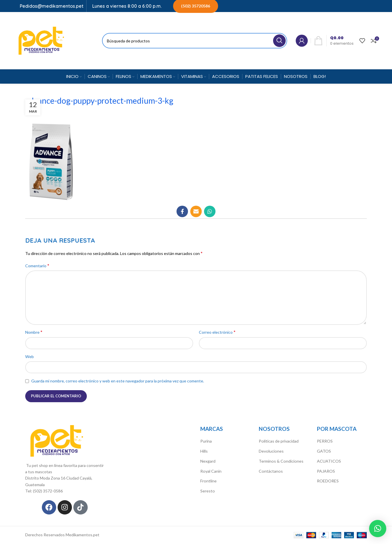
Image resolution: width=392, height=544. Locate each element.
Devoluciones (271, 451)
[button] (378, 529)
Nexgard (208, 461)
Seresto (207, 491)
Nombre (34, 332)
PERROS (325, 441)
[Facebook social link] (182, 211)
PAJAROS (326, 471)
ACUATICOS (329, 461)
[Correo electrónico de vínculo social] (196, 211)
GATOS (324, 451)
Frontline (208, 481)
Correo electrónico (217, 332)
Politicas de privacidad (279, 441)
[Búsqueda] (195, 41)
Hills (204, 451)
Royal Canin (211, 471)
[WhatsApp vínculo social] (210, 211)
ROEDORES (328, 481)
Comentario (37, 265)
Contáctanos (271, 471)
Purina (206, 441)
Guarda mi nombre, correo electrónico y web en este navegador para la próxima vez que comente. (118, 381)
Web (30, 357)
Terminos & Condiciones (281, 461)
